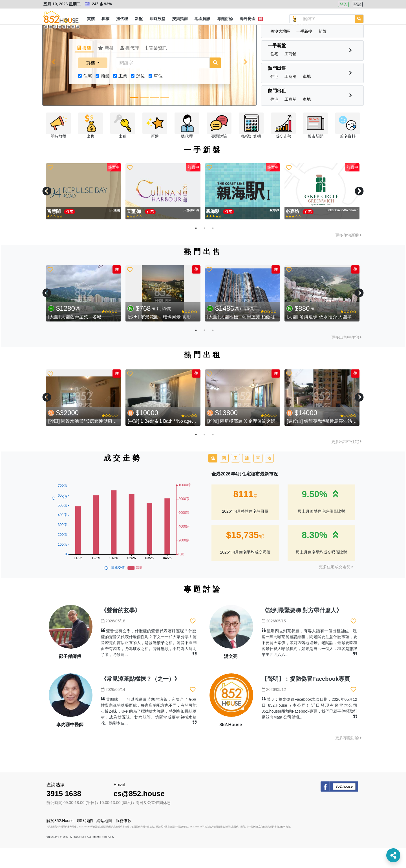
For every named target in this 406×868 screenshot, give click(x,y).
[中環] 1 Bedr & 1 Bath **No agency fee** (169, 441)
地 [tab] (269, 478)
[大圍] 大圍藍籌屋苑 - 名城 (75, 337)
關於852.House (60, 841)
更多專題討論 (348, 758)
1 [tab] (196, 248)
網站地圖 (104, 841)
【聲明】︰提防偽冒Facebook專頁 (306, 699)
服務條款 (123, 841)
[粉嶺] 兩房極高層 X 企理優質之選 (241, 441)
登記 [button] (357, 4)
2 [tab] (204, 248)
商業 (105, 96)
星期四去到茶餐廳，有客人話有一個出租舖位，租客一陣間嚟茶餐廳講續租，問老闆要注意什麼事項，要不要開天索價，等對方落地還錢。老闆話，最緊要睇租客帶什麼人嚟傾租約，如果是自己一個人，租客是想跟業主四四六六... (309, 663)
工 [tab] (235, 478)
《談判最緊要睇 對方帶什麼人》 (302, 631)
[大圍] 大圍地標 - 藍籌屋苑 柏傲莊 (241, 337)
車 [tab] (258, 478)
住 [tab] (213, 478)
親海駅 (213, 232)
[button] (91, 19)
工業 (123, 96)
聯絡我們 (85, 841)
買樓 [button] (91, 83)
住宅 (88, 96)
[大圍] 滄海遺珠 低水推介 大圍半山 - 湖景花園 (332, 337)
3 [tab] (213, 248)
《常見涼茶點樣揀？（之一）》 (140, 699)
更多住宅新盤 (348, 255)
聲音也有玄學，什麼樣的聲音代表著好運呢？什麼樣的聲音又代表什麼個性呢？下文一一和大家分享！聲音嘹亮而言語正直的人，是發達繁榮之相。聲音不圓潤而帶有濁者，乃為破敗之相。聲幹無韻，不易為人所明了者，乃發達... (149, 663)
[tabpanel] (83, 212)
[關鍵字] (163, 83)
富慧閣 (54, 232)
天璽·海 (135, 232)
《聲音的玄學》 (121, 631)
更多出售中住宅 (346, 358)
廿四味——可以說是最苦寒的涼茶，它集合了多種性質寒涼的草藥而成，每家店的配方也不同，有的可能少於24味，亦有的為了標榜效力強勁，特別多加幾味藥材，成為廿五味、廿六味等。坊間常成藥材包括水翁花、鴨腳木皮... (149, 732)
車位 (158, 96)
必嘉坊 (293, 232)
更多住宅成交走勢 (336, 587)
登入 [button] (343, 4)
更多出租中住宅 (346, 462)
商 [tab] (224, 478)
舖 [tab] (247, 478)
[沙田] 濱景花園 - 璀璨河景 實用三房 (164, 337)
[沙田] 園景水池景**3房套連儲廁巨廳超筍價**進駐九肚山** (106, 441)
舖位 (140, 96)
